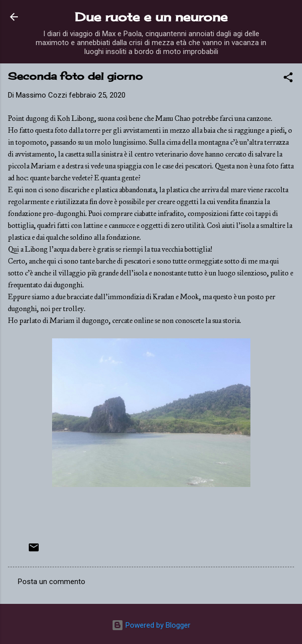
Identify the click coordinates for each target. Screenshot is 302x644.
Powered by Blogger (151, 625)
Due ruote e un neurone (151, 17)
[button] (288, 79)
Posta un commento (52, 582)
